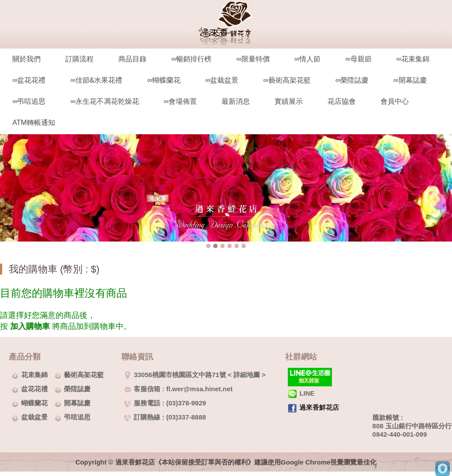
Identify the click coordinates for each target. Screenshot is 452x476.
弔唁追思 (77, 417)
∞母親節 (358, 59)
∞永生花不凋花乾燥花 (104, 101)
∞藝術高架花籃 (287, 80)
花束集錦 (34, 375)
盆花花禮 (34, 389)
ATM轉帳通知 (34, 123)
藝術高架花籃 (84, 375)
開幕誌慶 (77, 403)
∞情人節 (307, 59)
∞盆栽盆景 (222, 80)
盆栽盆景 (34, 417)
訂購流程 (79, 59)
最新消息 (236, 101)
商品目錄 (132, 59)
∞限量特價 (253, 59)
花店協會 (342, 101)
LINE (301, 393)
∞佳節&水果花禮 (96, 80)
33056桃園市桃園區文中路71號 (175, 375)
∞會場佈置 (180, 101)
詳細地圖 (247, 375)
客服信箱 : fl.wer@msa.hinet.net (178, 389)
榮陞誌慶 (77, 389)
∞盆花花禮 (29, 80)
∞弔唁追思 (29, 101)
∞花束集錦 (413, 59)
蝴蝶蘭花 (34, 403)
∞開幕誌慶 (410, 80)
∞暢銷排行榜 (191, 59)
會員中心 (395, 101)
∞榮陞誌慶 (352, 80)
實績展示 (289, 101)
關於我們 (26, 59)
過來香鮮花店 (319, 407)
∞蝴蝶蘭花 (164, 80)
